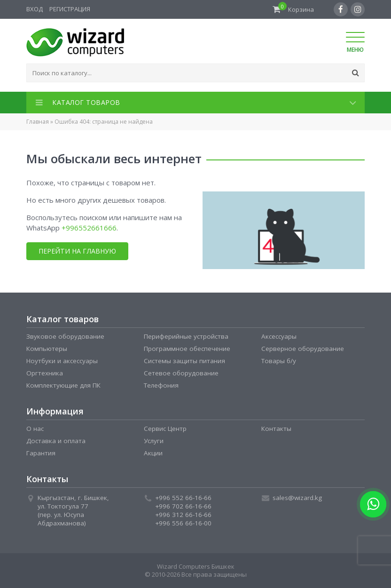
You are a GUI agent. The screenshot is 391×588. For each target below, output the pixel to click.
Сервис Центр (165, 429)
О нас (35, 429)
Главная (38, 122)
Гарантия (41, 453)
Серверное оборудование (303, 349)
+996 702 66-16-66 (183, 506)
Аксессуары (279, 336)
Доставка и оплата (56, 441)
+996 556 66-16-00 (183, 523)
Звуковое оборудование (65, 336)
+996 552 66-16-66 (183, 498)
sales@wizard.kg (297, 498)
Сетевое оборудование (181, 373)
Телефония (161, 385)
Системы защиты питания (184, 361)
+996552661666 (89, 228)
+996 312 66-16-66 (183, 515)
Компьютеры (47, 349)
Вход (35, 9)
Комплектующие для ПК (63, 385)
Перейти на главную (77, 251)
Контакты (276, 429)
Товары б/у (279, 361)
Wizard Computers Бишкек (196, 566)
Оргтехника (45, 373)
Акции (153, 453)
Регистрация (70, 9)
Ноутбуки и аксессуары (62, 361)
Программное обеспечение (187, 349)
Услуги (154, 441)
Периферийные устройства (186, 336)
